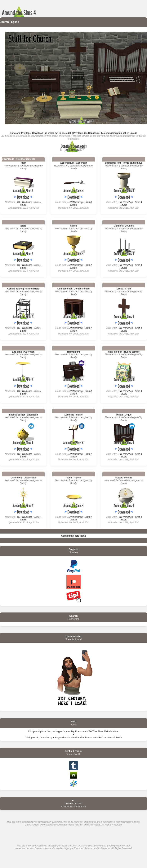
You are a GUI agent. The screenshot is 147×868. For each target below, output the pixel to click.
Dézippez (30, 737)
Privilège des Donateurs (86, 133)
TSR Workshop (25, 202)
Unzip (31, 731)
